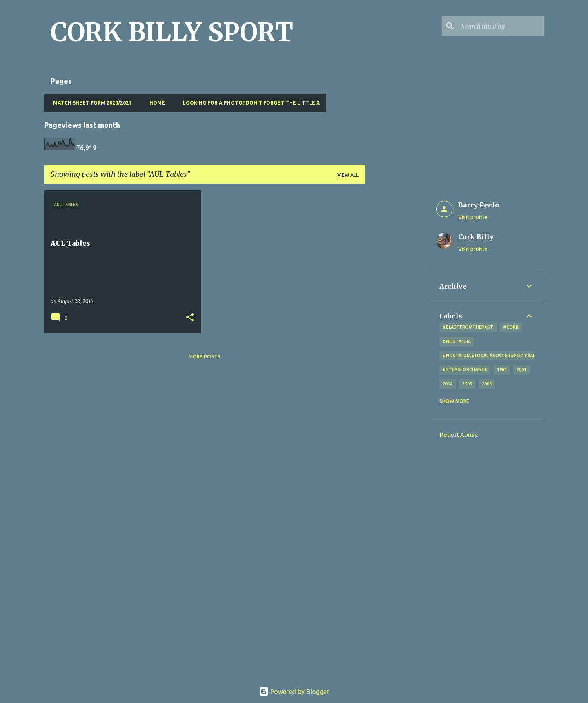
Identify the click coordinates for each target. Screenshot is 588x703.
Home (155, 103)
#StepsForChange (465, 369)
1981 (502, 369)
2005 (467, 384)
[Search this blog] (501, 26)
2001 (521, 369)
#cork (511, 327)
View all (348, 175)
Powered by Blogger (294, 692)
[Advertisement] (397, 313)
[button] (190, 318)
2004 (448, 384)
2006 (487, 384)
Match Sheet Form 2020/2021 (90, 103)
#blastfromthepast (468, 327)
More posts (205, 357)
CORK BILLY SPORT (172, 32)
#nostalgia (457, 341)
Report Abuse (459, 435)
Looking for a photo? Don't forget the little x (249, 103)
